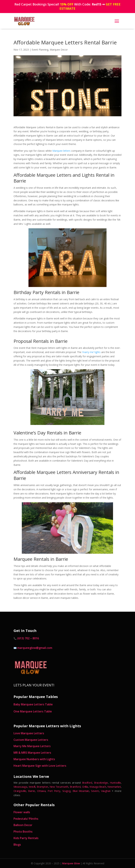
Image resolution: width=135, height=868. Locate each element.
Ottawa (41, 791)
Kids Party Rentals (26, 838)
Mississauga (20, 787)
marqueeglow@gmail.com (35, 648)
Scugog (66, 791)
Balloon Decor (23, 825)
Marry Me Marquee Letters (32, 746)
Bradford (87, 783)
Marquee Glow (71, 863)
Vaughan (106, 791)
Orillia (85, 787)
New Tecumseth (59, 787)
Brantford (75, 787)
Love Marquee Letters (29, 733)
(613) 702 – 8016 (28, 638)
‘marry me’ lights (91, 352)
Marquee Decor (59, 50)
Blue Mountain (81, 791)
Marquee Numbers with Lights (34, 759)
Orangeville (20, 791)
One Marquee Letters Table (33, 711)
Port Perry (54, 791)
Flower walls (22, 812)
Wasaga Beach (98, 787)
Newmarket (114, 787)
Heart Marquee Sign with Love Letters (40, 766)
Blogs (17, 845)
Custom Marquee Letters (31, 740)
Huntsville (115, 783)
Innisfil (32, 787)
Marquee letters (61, 151)
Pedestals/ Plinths (26, 819)
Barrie (31, 791)
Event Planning (40, 50)
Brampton (42, 787)
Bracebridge (101, 783)
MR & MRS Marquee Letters (32, 753)
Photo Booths (23, 832)
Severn (95, 791)
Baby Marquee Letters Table (33, 704)
